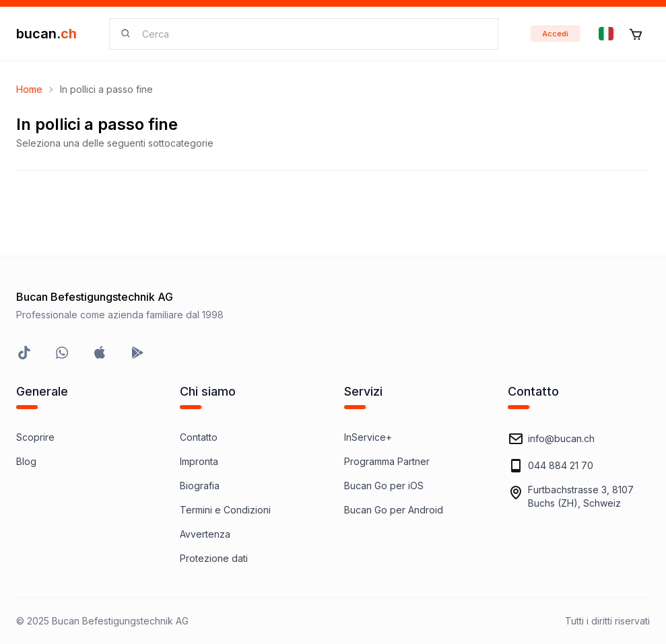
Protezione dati (214, 558)
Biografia (200, 486)
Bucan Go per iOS (384, 486)
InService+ (368, 437)
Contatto (199, 437)
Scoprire (35, 437)
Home (29, 89)
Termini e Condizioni (225, 510)
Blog (26, 461)
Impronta (199, 461)
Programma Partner (387, 461)
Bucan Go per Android (394, 510)
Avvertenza (205, 534)
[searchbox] (312, 34)
